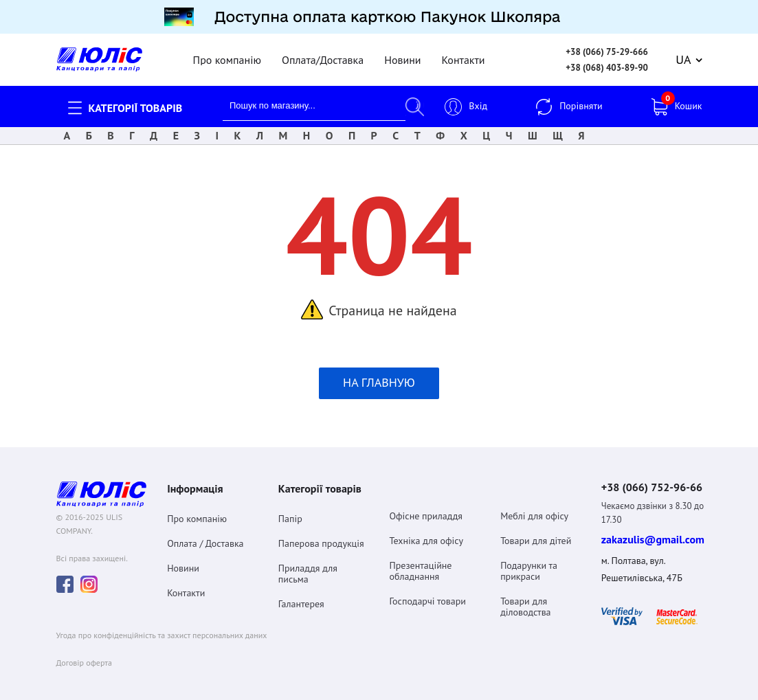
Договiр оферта (84, 655)
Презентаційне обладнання (420, 563)
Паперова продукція (321, 536)
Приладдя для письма (308, 566)
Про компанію (227, 52)
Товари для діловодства (525, 599)
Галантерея (301, 596)
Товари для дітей (536, 533)
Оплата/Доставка (323, 52)
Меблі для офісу (534, 508)
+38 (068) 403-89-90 (607, 60)
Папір (290, 511)
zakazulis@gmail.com (653, 532)
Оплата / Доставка (205, 536)
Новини (402, 52)
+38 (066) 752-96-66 (652, 479)
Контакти (464, 52)
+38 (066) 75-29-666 (607, 44)
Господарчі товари (427, 594)
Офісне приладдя (425, 508)
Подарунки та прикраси (529, 563)
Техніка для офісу (426, 533)
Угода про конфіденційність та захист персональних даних (162, 628)
